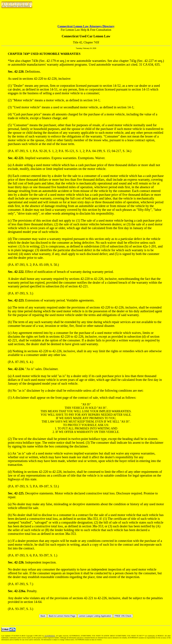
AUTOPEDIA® (50, 636)
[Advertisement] (86, 14)
